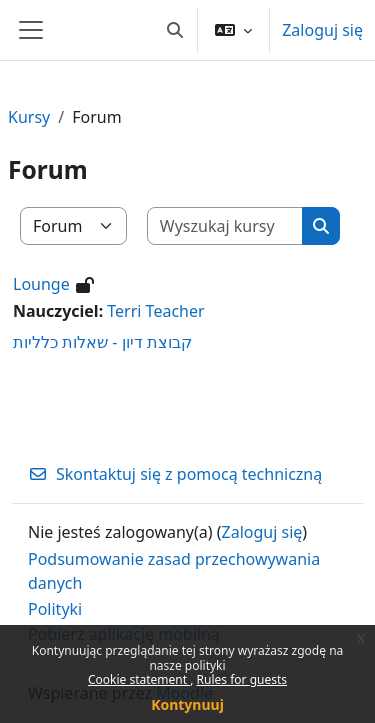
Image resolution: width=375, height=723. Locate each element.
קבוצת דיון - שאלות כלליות (102, 342)
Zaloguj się (322, 30)
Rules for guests (242, 679)
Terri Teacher (155, 311)
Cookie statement (139, 679)
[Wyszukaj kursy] (225, 226)
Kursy (29, 117)
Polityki (55, 609)
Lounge (41, 284)
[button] (175, 30)
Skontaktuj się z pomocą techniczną (175, 474)
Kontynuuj (187, 704)
